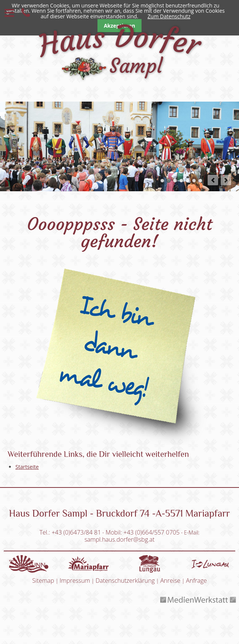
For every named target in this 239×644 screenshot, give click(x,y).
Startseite (27, 467)
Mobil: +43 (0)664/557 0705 (143, 532)
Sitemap (43, 580)
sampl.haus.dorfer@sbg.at (119, 539)
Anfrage (196, 580)
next (226, 180)
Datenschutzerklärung (125, 580)
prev (213, 180)
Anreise (170, 580)
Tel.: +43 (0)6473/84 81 (70, 532)
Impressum (75, 580)
